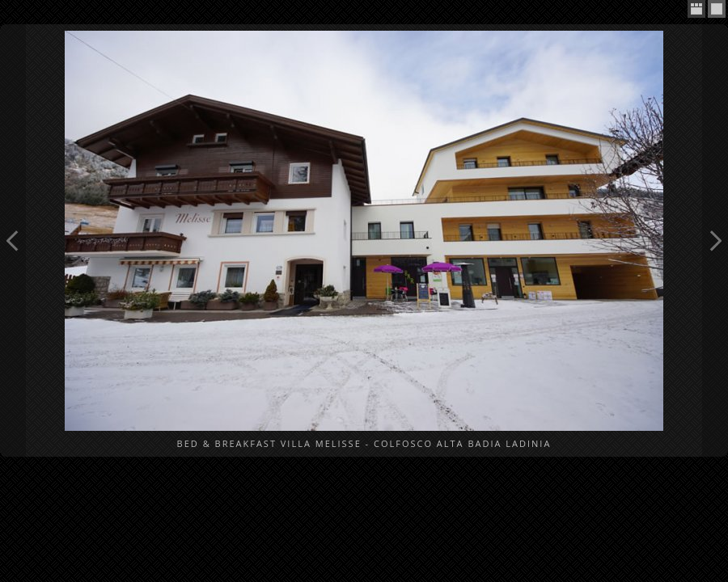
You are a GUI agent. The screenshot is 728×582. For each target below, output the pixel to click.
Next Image (715, 240)
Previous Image (13, 240)
